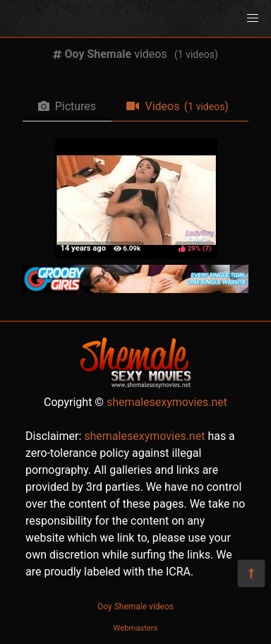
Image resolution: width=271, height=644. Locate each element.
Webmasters (136, 628)
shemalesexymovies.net (167, 402)
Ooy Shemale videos (135, 607)
